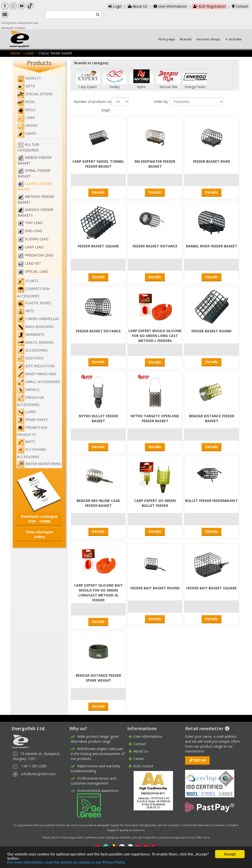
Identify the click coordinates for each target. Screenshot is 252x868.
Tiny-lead (34, 223)
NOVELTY (29, 78)
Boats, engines (35, 342)
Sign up (199, 760)
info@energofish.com (38, 774)
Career (139, 759)
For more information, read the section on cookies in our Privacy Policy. (68, 862)
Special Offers (35, 94)
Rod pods (30, 358)
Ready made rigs (37, 374)
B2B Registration (209, 6)
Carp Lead (34, 247)
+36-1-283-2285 (34, 766)
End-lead (34, 231)
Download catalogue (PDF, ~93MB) (39, 519)
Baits (26, 442)
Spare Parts (32, 420)
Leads (29, 53)
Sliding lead (37, 239)
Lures (26, 412)
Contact (240, 6)
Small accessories (39, 382)
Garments (31, 334)
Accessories (32, 350)
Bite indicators (36, 366)
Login (115, 6)
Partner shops (208, 39)
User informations (170, 6)
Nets (26, 311)
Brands (186, 39)
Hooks (27, 125)
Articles (235, 39)
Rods (26, 102)
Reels (26, 110)
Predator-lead (39, 255)
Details (98, 192)
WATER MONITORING (39, 464)
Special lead (37, 271)
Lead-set (33, 263)
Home (15, 53)
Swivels (28, 390)
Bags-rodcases (35, 327)
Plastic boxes (34, 303)
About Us (138, 6)
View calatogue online (39, 534)
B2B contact (143, 766)
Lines (26, 118)
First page (167, 39)
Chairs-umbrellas (38, 319)
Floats (28, 281)
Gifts (26, 86)
